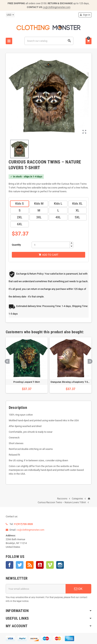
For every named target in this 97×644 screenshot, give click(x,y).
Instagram (60, 565)
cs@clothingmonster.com (57, 7)
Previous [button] (7, 361)
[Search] (49, 41)
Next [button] (90, 361)
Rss (30, 565)
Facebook (10, 565)
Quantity (16, 245)
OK (78, 589)
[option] (27, 365)
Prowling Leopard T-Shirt (27, 382)
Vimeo (50, 565)
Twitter (20, 565)
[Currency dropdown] (10, 15)
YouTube (40, 565)
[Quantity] (51, 245)
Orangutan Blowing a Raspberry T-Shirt (71, 382)
